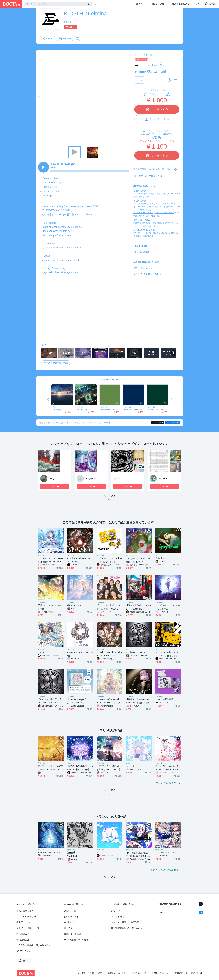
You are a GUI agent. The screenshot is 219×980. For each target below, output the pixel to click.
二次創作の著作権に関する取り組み (33, 945)
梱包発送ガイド (24, 934)
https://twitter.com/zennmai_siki (64, 248)
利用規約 (91, 973)
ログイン (140, 4)
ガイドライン (123, 973)
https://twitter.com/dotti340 (65, 260)
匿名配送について (25, 922)
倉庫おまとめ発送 (72, 934)
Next (128, 97)
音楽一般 (148, 55)
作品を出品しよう (181, 4)
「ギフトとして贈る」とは (149, 176)
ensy (52, 479)
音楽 (137, 55)
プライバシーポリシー (144, 268)
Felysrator (91, 479)
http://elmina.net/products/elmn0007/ (79, 206)
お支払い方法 (143, 252)
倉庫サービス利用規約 (106, 973)
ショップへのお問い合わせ (146, 274)
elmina (67, 22)
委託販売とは (23, 940)
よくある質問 (118, 917)
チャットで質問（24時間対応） (126, 922)
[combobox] (58, 4)
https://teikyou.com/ (61, 235)
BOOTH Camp (23, 951)
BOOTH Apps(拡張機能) (28, 917)
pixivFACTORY (139, 233)
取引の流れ (142, 246)
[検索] (89, 4)
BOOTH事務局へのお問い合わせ (127, 928)
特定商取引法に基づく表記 (146, 262)
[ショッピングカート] (197, 4)
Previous (39, 97)
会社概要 (82, 973)
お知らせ (116, 911)
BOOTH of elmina (110, 379)
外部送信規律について (161, 973)
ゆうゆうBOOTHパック (164, 213)
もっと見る (109, 499)
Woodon (163, 479)
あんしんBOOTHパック (143, 213)
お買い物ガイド (71, 917)
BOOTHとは (158, 4)
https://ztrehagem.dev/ (60, 231)
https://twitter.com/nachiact (68, 227)
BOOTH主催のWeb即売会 (76, 940)
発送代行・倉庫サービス (28, 928)
